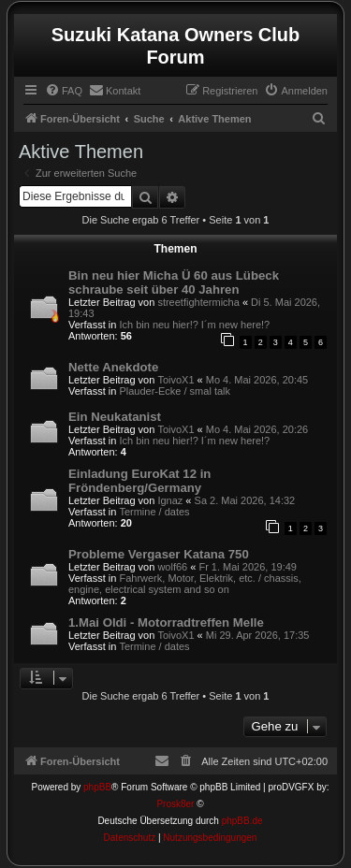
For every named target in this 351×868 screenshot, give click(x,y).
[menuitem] (64, 91)
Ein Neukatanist (115, 417)
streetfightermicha (198, 302)
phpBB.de (242, 821)
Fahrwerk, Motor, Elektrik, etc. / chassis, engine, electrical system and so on (185, 584)
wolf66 (172, 567)
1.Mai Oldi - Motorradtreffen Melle (166, 622)
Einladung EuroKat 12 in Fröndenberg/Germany (139, 481)
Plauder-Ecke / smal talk (175, 391)
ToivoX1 (175, 380)
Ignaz (170, 500)
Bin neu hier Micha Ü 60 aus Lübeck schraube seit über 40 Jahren (174, 282)
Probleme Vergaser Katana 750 (159, 554)
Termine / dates (154, 512)
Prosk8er (175, 804)
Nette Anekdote (113, 367)
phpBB (97, 787)
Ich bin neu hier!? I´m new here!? (194, 325)
